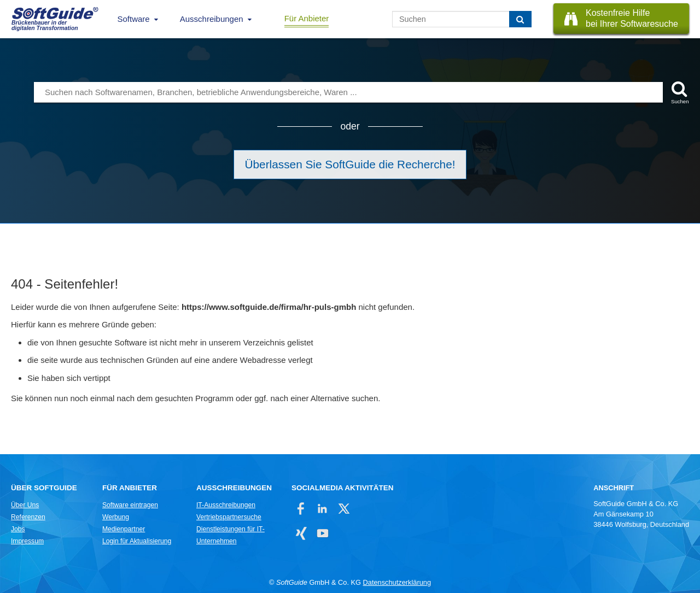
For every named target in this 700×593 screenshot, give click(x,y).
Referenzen (28, 517)
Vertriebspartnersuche (229, 517)
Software (134, 19)
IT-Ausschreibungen (226, 505)
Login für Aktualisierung (137, 541)
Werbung (116, 517)
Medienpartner (124, 529)
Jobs (18, 529)
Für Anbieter (307, 18)
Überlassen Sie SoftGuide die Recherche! (350, 164)
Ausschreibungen (212, 19)
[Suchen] (520, 19)
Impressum (27, 541)
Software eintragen (130, 505)
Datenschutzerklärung (397, 582)
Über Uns (25, 505)
